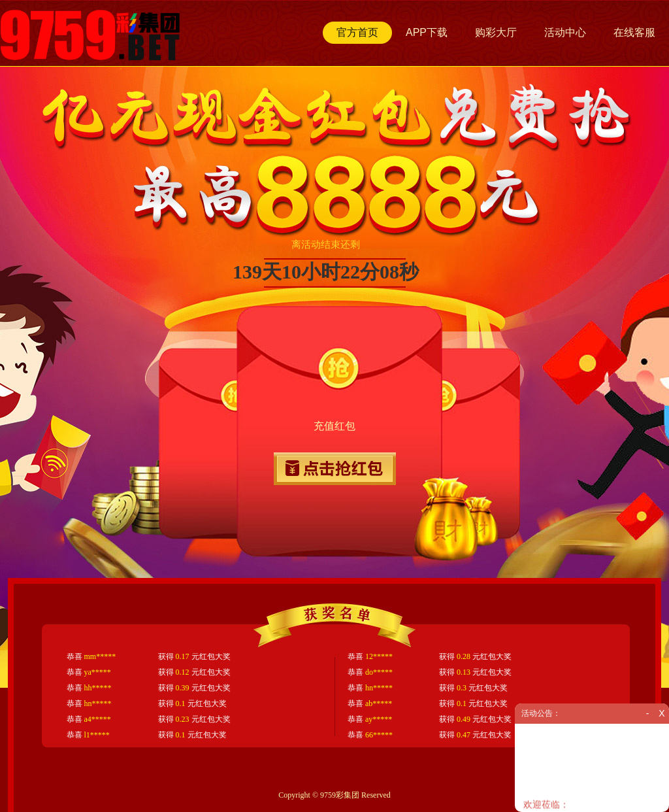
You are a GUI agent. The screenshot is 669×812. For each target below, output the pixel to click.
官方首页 (357, 32)
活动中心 (565, 32)
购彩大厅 (496, 32)
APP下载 (427, 32)
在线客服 (634, 32)
